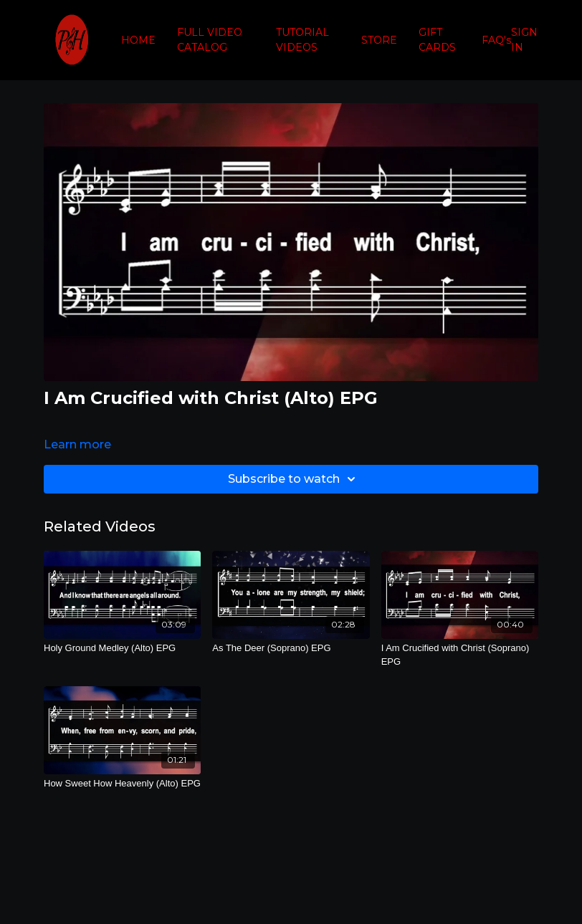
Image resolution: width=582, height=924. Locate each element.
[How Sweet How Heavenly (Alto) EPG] (122, 784)
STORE (379, 40)
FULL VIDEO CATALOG (210, 40)
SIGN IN (524, 40)
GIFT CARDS (437, 40)
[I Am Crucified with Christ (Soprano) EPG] (460, 655)
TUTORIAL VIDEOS (302, 40)
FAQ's (496, 40)
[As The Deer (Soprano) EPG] (291, 648)
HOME (138, 40)
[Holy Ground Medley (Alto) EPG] (122, 648)
